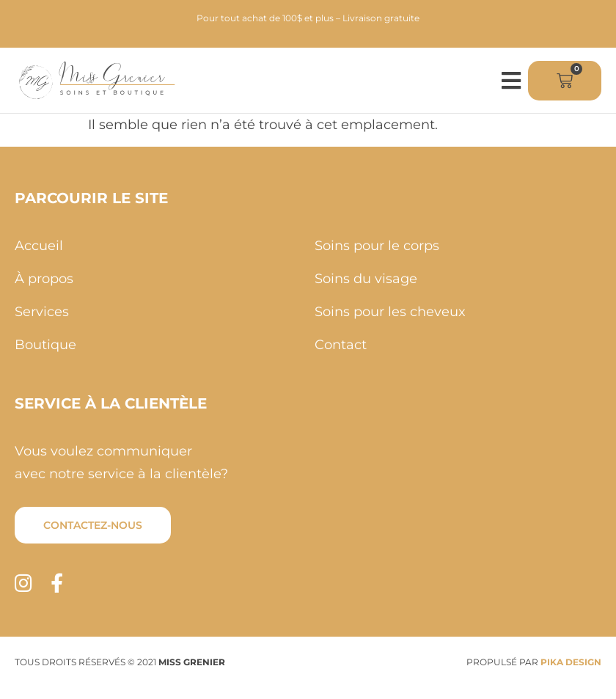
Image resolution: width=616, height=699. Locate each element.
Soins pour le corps (377, 246)
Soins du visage (366, 279)
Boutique (45, 345)
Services (42, 312)
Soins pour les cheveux (390, 312)
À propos (44, 279)
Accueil (39, 246)
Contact (341, 345)
